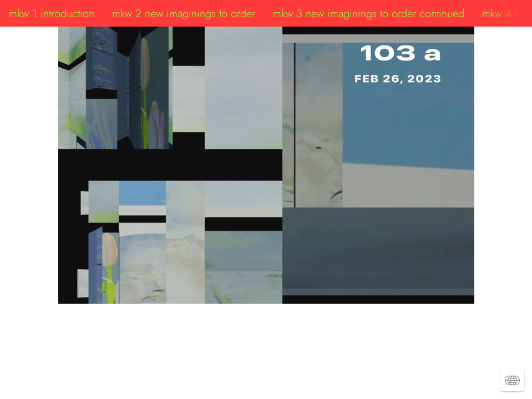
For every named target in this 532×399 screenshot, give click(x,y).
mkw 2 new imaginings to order (184, 13)
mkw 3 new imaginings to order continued (369, 13)
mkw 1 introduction (52, 13)
